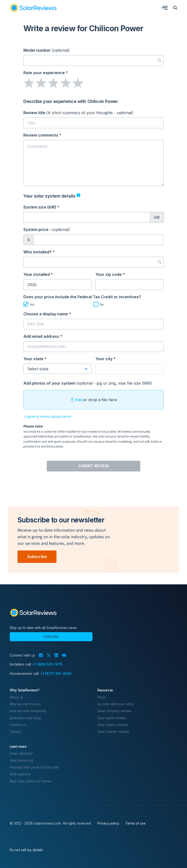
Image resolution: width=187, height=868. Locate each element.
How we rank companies (28, 711)
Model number (47, 50)
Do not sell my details (26, 850)
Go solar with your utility (116, 704)
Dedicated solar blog (25, 718)
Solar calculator (21, 753)
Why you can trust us (25, 704)
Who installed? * (39, 252)
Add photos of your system (88, 383)
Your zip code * (110, 274)
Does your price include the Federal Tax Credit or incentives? (82, 297)
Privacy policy (108, 823)
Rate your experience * (46, 73)
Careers (16, 732)
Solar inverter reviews (113, 732)
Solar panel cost (22, 760)
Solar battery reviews (113, 725)
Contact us (18, 725)
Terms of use (135, 823)
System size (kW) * (41, 207)
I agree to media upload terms (48, 416)
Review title (78, 113)
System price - (47, 229)
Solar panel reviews (112, 718)
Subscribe (37, 557)
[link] (33, 8)
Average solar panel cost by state (34, 767)
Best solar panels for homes (31, 781)
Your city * (106, 359)
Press (101, 697)
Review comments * (42, 135)
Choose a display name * (47, 314)
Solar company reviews (114, 711)
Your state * (35, 359)
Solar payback (20, 774)
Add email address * (43, 336)
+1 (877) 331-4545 (56, 673)
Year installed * (38, 274)
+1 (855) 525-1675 (47, 664)
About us (16, 697)
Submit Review (94, 466)
